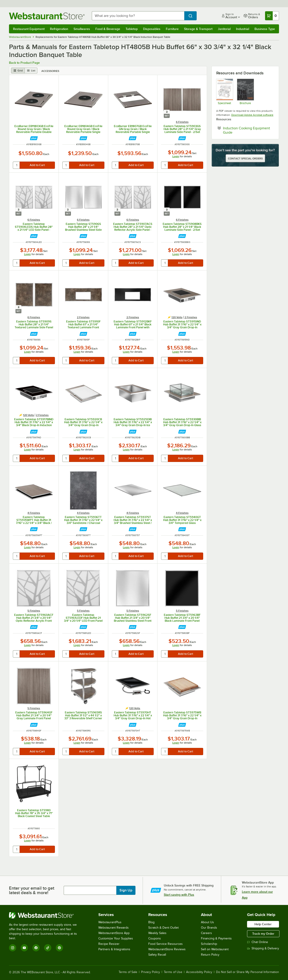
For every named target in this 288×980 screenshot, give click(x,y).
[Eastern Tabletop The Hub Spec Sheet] (245, 92)
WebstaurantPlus (110, 922)
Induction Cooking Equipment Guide (246, 130)
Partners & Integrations (114, 949)
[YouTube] (24, 948)
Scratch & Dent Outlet (163, 928)
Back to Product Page (24, 63)
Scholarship (209, 944)
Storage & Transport (198, 29)
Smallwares (82, 29)
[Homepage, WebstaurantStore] (47, 16)
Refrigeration (59, 29)
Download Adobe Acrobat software (252, 115)
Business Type (265, 29)
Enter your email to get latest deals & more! (32, 890)
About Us (207, 922)
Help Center (263, 924)
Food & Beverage (108, 29)
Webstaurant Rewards (114, 928)
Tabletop (132, 29)
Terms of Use (173, 972)
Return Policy (210, 955)
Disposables (152, 29)
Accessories (50, 71)
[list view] (31, 71)
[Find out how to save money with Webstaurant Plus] (34, 138)
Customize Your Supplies (116, 938)
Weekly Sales (157, 933)
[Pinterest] (59, 948)
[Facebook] (36, 948)
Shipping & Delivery (263, 948)
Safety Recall (157, 955)
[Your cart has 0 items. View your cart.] (272, 16)
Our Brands (209, 928)
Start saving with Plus (179, 895)
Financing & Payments (216, 938)
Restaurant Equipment (29, 29)
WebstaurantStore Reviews (167, 949)
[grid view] (18, 71)
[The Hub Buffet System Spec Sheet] (224, 92)
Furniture (172, 29)
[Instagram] (13, 948)
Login (176, 156)
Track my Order (263, 934)
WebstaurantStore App (114, 933)
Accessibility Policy (199, 972)
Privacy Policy (151, 972)
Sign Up (126, 890)
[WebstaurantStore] (46, 915)
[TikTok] (48, 948)
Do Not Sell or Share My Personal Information (247, 972)
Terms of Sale (128, 972)
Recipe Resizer (109, 944)
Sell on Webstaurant (215, 949)
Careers (206, 933)
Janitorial (224, 29)
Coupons (155, 938)
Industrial (243, 29)
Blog (151, 922)
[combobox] (138, 16)
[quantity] (17, 165)
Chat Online (258, 942)
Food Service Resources (165, 944)
